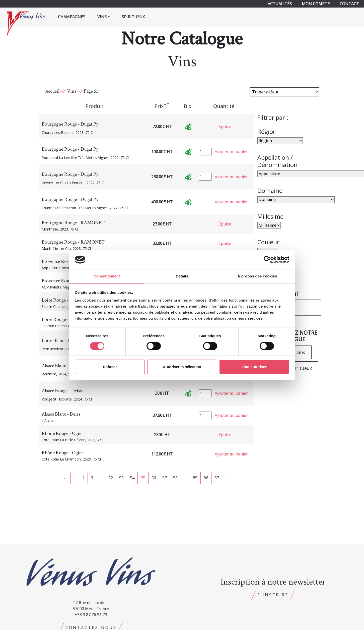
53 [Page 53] (121, 478)
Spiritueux (133, 17)
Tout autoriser (254, 367)
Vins (72, 91)
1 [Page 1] (75, 478)
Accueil (52, 91)
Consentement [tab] (107, 276)
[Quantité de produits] (205, 152)
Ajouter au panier (231, 152)
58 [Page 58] (175, 478)
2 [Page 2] (83, 478)
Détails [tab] (182, 276)
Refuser (110, 367)
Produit (94, 106)
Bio (188, 106)
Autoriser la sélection (182, 367)
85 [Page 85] (195, 478)
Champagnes (72, 17)
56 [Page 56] (154, 478)
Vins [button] (102, 17)
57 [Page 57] (165, 478)
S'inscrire (273, 595)
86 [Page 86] (206, 478)
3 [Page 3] (92, 478)
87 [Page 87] (217, 478)
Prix (162, 106)
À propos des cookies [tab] (257, 276)
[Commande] (284, 92)
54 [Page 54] (132, 478)
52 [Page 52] (111, 478)
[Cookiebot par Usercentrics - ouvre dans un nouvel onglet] (267, 259)
